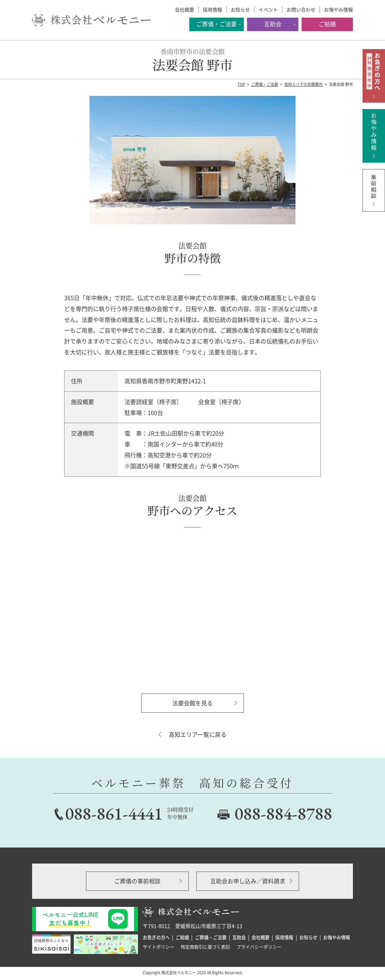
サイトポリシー (158, 947)
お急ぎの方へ (156, 937)
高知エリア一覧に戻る (198, 734)
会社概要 (184, 10)
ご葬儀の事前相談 (137, 881)
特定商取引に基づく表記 (205, 947)
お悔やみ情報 (338, 10)
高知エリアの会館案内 (304, 84)
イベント (268, 10)
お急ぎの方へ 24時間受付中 (374, 76)
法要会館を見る (193, 703)
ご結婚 (327, 24)
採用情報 (212, 10)
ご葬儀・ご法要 (217, 24)
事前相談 (374, 196)
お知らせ (240, 10)
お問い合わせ (301, 10)
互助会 (273, 24)
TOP (241, 84)
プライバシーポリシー (259, 947)
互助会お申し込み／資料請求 (248, 881)
